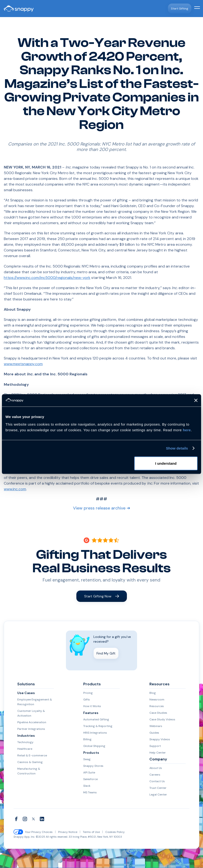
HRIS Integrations (94, 733)
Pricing (87, 693)
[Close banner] (196, 400)
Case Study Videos (161, 720)
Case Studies (157, 713)
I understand (166, 463)
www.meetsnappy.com (23, 364)
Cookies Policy (108, 832)
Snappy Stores (92, 766)
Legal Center (157, 795)
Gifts (86, 700)
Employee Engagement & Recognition (32, 702)
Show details (177, 448)
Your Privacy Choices (38, 832)
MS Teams (90, 793)
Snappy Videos (159, 740)
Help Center (156, 753)
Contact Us (156, 782)
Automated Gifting (95, 720)
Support (155, 746)
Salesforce (89, 779)
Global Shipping (93, 746)
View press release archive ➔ (102, 508)
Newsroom (156, 700)
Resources (156, 706)
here (187, 430)
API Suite (88, 773)
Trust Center (157, 788)
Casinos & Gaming (29, 762)
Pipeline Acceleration (30, 723)
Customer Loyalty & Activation (29, 713)
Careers (154, 775)
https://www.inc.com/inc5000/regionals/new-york (47, 278)
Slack (87, 786)
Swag (86, 759)
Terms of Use (86, 832)
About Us (155, 768)
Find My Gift (106, 654)
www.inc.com (15, 489)
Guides (154, 733)
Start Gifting (180, 9)
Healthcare (24, 749)
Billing (87, 740)
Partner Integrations (29, 729)
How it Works (91, 706)
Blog (152, 693)
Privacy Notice (64, 832)
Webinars (155, 726)
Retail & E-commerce (30, 756)
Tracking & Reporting (96, 726)
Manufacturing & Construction (28, 771)
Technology (24, 742)
